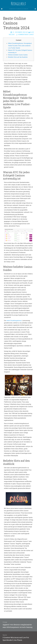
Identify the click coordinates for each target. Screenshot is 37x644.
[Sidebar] (2, 9)
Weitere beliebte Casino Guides (18, 55)
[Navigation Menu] (35, 9)
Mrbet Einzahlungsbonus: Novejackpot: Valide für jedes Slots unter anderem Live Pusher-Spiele (20, 46)
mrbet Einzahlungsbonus (14, 321)
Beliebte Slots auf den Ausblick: (18, 57)
